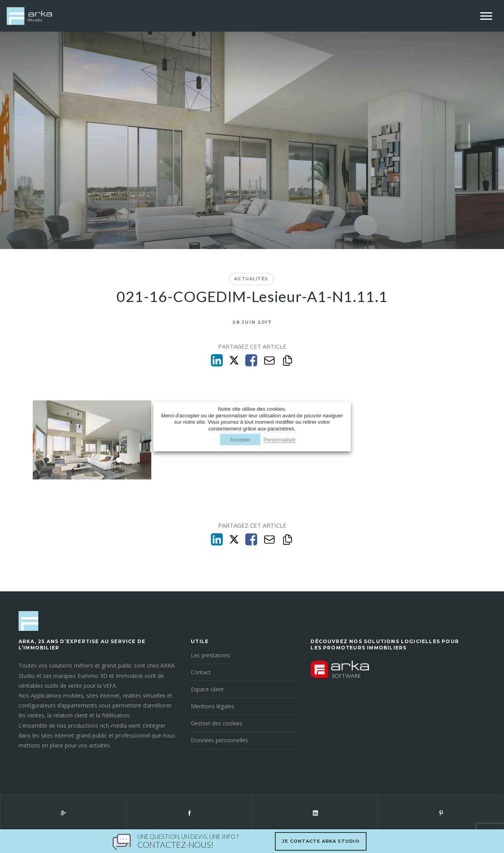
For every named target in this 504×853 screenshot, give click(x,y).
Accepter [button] (240, 439)
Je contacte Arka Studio (321, 841)
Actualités (251, 279)
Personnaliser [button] (280, 439)
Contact (201, 672)
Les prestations (211, 655)
